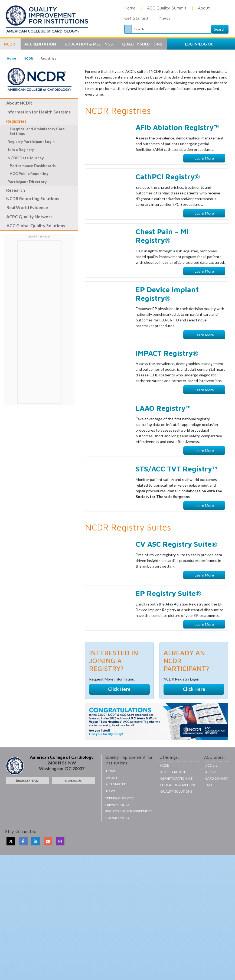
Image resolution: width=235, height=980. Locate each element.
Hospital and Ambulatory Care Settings (34, 131)
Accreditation (173, 805)
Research (12, 190)
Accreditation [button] (41, 44)
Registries (14, 121)
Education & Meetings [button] (89, 44)
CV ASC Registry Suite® (176, 577)
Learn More (204, 191)
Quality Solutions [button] (142, 44)
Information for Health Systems (39, 112)
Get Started (136, 18)
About (204, 8)
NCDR (28, 58)
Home (130, 8)
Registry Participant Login (31, 141)
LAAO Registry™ (163, 441)
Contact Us (73, 814)
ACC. (211, 799)
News (165, 18)
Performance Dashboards (30, 166)
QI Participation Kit (176, 812)
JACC (209, 818)
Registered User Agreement (129, 844)
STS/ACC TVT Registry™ (177, 502)
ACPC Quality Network (26, 216)
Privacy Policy (118, 838)
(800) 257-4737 (27, 814)
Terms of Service (120, 831)
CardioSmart (216, 812)
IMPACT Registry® (167, 386)
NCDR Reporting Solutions (30, 198)
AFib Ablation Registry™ (177, 160)
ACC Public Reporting (26, 173)
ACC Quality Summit (167, 8)
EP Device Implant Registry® (167, 327)
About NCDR (16, 103)
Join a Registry (21, 150)
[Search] (172, 29)
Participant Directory (27, 182)
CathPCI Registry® (168, 210)
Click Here (119, 722)
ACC (211, 805)
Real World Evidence (27, 207)
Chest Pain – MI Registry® (162, 269)
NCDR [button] (10, 44)
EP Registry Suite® (168, 626)
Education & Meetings (179, 818)
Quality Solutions (176, 825)
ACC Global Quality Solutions (36, 225)
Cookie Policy (117, 851)
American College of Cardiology (62, 790)
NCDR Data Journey (26, 158)
